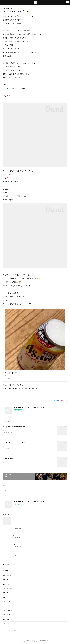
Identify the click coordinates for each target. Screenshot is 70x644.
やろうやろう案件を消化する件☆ (14, 427)
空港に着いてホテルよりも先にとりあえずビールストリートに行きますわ (24, 446)
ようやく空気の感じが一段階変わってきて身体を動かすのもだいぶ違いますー (26, 462)
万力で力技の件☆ (9, 458)
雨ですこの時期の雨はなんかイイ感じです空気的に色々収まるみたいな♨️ (24, 430)
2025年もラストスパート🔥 (21, 553)
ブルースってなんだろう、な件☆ (14, 443)
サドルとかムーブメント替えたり (22, 544)
